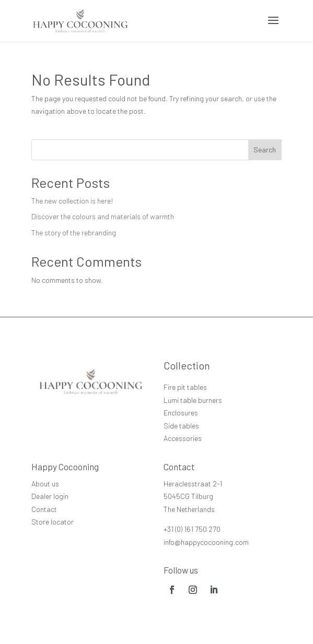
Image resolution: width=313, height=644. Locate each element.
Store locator (53, 522)
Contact (44, 509)
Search (265, 150)
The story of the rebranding (74, 232)
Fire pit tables (185, 387)
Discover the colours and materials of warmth (103, 216)
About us (45, 484)
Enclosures (181, 413)
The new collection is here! (72, 201)
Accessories (183, 438)
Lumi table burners (193, 400)
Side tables (181, 426)
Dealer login (50, 496)
